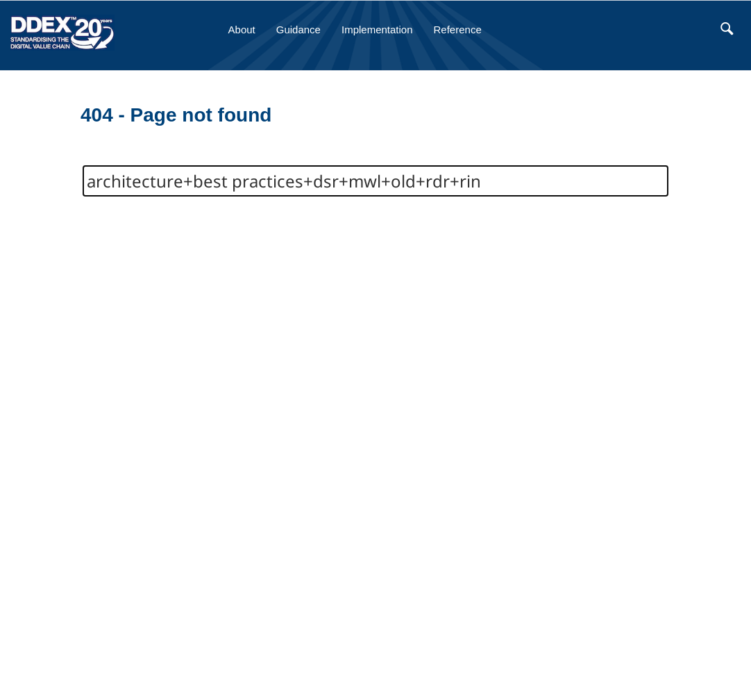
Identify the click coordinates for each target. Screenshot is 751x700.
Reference (458, 30)
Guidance (298, 30)
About (242, 30)
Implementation (377, 30)
